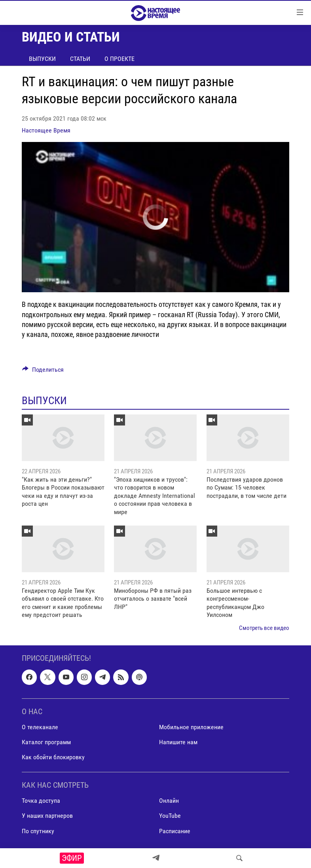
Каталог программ (46, 742)
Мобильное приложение (191, 727)
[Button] (43, 372)
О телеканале (40, 727)
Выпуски (42, 59)
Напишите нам (178, 742)
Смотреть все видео (264, 628)
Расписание (175, 831)
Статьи (80, 59)
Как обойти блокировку (53, 757)
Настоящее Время (46, 130)
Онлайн (169, 801)
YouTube (170, 816)
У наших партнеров (47, 816)
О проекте (119, 59)
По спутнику (38, 831)
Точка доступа (41, 801)
